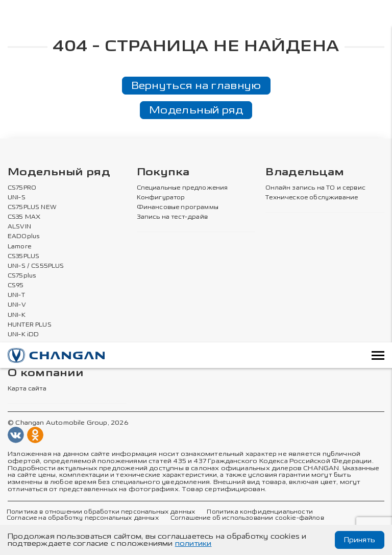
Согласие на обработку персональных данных (83, 518)
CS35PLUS (23, 256)
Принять (360, 540)
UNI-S (17, 198)
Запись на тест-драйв (172, 217)
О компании (45, 373)
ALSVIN (19, 227)
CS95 (16, 286)
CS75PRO (22, 188)
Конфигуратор (161, 198)
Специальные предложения (182, 188)
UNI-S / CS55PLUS (36, 266)
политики (193, 544)
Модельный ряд (196, 110)
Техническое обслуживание (312, 198)
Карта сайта (27, 389)
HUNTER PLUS (30, 325)
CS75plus (22, 276)
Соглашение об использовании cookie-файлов (247, 518)
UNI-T (16, 295)
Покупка (163, 172)
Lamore (20, 246)
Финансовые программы (178, 207)
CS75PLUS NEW (32, 207)
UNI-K (17, 315)
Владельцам (305, 172)
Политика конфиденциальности (260, 512)
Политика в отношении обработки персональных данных (101, 512)
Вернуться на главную (196, 85)
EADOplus (23, 237)
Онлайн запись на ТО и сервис (315, 188)
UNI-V (17, 305)
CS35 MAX (24, 217)
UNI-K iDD (23, 335)
